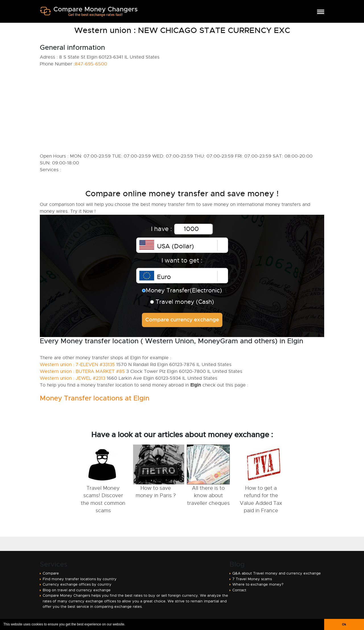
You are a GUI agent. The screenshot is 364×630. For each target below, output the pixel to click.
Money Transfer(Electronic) (182, 290)
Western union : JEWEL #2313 (73, 378)
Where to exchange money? (258, 584)
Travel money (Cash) (182, 302)
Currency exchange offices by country (77, 584)
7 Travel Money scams (252, 579)
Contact (239, 590)
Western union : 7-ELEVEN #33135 (77, 365)
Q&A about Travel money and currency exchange (277, 573)
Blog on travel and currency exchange (77, 590)
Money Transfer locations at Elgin (95, 398)
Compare (51, 573)
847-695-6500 (91, 64)
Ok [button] (344, 624)
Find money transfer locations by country (80, 579)
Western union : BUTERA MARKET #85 (82, 371)
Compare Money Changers (89, 14)
